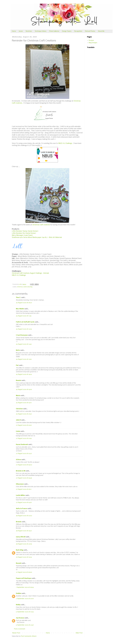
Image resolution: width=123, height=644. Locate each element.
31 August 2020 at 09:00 (24, 572)
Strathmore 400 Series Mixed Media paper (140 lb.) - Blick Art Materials (37, 237)
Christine (19, 409)
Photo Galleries (54, 31)
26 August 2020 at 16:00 (24, 390)
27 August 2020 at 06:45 (24, 478)
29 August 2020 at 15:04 (24, 557)
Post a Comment (20, 629)
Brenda (19, 522)
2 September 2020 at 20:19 (25, 599)
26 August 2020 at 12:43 (24, 344)
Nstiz (18, 350)
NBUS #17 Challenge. (65, 143)
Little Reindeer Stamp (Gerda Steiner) (25, 231)
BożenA (19, 563)
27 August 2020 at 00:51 (24, 425)
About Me (101, 31)
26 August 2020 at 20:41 (24, 414)
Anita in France (22, 509)
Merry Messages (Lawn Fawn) (22, 235)
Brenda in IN (21, 471)
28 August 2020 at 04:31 (24, 531)
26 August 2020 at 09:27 (24, 303)
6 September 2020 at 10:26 (25, 612)
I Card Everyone (22, 335)
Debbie (19, 593)
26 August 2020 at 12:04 (24, 329)
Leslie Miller (20, 495)
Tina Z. (18, 298)
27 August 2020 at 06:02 (24, 465)
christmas (20, 287)
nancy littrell (21, 537)
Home (14, 31)
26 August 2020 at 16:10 (24, 403)
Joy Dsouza (20, 618)
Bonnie (19, 380)
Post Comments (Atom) (29, 636)
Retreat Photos (90, 31)
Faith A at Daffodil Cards (25, 322)
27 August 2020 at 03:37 (24, 454)
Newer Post (16, 633)
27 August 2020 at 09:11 (24, 489)
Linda (18, 431)
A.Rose (19, 460)
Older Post (79, 633)
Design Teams (67, 31)
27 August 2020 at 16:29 (24, 502)
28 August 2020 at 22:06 (24, 544)
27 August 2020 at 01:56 (24, 438)
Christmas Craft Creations (41, 225)
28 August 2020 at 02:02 (24, 516)
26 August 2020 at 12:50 (24, 359)
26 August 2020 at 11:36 (24, 316)
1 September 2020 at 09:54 (25, 587)
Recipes (91, 40)
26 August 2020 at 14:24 (24, 374)
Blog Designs (93, 43)
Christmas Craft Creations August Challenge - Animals (30, 273)
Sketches (29, 31)
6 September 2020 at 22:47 (25, 625)
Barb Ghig (20, 550)
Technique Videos (41, 31)
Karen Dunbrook (22, 445)
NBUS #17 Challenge (19, 275)
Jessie (21, 31)
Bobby (18, 605)
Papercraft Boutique (24, 578)
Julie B (18, 420)
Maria (18, 396)
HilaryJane (20, 484)
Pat (17, 365)
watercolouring (28, 287)
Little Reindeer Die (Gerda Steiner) (24, 233)
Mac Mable (20, 309)
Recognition (78, 31)
